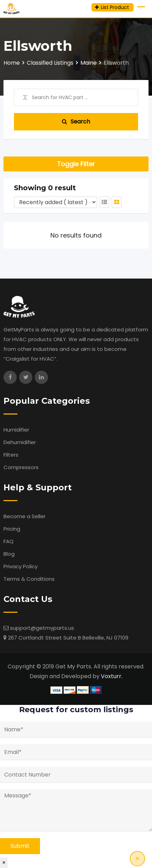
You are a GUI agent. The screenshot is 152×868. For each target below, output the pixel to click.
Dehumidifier (20, 442)
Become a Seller (25, 516)
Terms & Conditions (29, 579)
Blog (9, 554)
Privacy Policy (21, 566)
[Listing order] (55, 202)
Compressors (21, 467)
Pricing (12, 529)
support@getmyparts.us (42, 628)
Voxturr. (112, 676)
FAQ (9, 541)
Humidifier (16, 430)
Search (76, 122)
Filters (11, 455)
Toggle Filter (76, 164)
